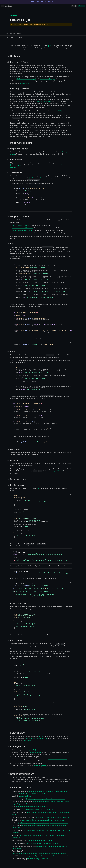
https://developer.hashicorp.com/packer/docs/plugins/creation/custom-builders (43, 823)
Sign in (81, 6)
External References (21, 788)
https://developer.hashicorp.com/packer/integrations (43, 843)
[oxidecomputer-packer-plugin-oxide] (36, 738)
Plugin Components (20, 216)
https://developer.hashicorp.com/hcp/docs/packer (37, 809)
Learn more (51, 2)
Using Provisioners (17, 641)
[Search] (72, 6)
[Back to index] (2, 6)
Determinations (18, 733)
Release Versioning (17, 160)
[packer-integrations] (29, 740)
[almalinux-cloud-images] (47, 79)
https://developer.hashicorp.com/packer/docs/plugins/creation (45, 799)
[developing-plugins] (17, 165)
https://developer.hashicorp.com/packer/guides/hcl (32, 807)
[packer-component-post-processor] (23, 230)
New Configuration (17, 485)
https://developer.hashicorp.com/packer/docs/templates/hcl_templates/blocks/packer (39, 853)
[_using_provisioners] (56, 471)
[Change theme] (76, 6)
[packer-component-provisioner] (22, 233)
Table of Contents (43, 866)
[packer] (51, 46)
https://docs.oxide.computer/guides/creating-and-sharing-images (43, 820)
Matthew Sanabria (16, 34)
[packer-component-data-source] (22, 228)
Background (16, 56)
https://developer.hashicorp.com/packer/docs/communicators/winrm (50, 856)
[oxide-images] (25, 83)
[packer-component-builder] (21, 225)
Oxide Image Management (20, 89)
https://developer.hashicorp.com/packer (42, 840)
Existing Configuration (18, 604)
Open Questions (18, 747)
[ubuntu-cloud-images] (44, 101)
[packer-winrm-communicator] (58, 759)
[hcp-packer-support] (36, 752)
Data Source (15, 352)
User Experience (19, 479)
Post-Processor (16, 450)
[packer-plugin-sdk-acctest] (38, 178)
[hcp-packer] (32, 750)
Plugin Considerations (21, 143)
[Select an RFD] (10, 6)
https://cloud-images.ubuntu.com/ (38, 859)
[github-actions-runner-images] (26, 79)
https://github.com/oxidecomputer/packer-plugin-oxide (53, 817)
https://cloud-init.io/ (25, 796)
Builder (13, 244)
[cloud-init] (58, 111)
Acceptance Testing (17, 173)
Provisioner (14, 460)
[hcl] (39, 488)
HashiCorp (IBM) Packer (19, 62)
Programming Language (19, 149)
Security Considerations (22, 774)
